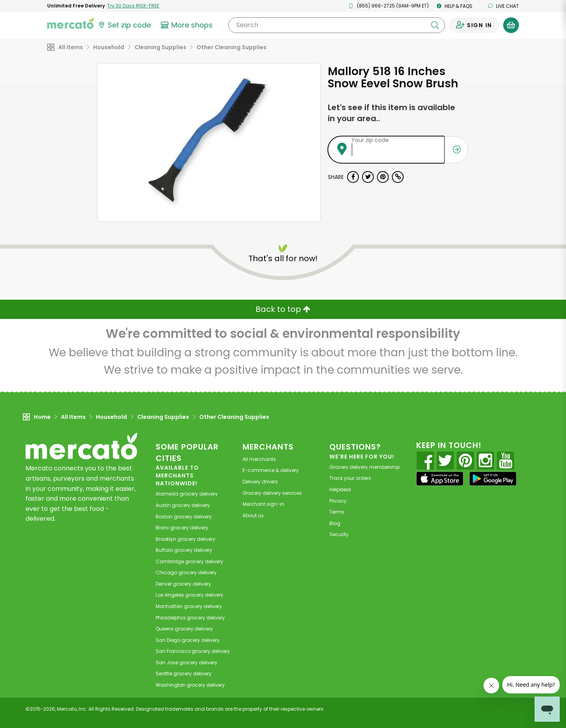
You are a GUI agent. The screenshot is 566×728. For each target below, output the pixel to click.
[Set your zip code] (124, 25)
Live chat (504, 6)
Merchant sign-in (263, 504)
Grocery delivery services (272, 493)
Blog (335, 523)
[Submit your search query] (435, 25)
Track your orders (350, 478)
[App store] (440, 479)
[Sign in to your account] (474, 25)
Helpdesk (340, 489)
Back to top (283, 309)
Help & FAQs (455, 6)
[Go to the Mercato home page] (70, 23)
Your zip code (370, 140)
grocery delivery (187, 494)
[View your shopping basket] (511, 25)
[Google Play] (493, 478)
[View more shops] (188, 25)
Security (339, 534)
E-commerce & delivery (271, 470)
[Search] (337, 25)
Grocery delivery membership (365, 467)
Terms (337, 512)
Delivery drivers (260, 482)
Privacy (338, 501)
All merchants (259, 459)
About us (253, 515)
